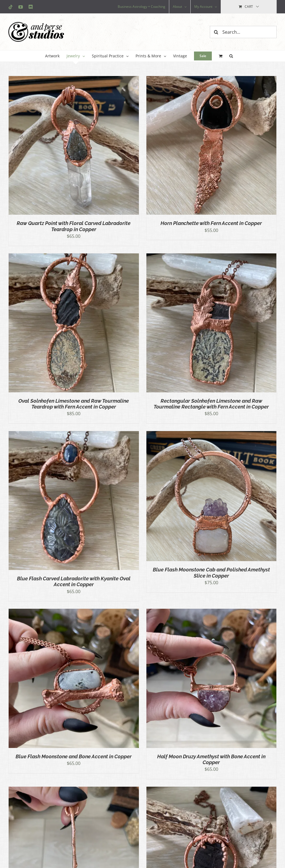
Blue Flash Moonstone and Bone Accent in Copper (74, 756)
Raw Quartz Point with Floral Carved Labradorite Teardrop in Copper (74, 226)
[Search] (216, 32)
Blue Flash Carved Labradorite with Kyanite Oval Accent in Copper (74, 581)
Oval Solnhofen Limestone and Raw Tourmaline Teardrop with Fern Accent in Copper (74, 404)
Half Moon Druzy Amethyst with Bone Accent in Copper (211, 759)
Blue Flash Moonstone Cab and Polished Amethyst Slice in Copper (211, 573)
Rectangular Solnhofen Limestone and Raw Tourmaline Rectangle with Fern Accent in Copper (211, 404)
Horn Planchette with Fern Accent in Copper (211, 223)
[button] (231, 56)
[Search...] (243, 32)
